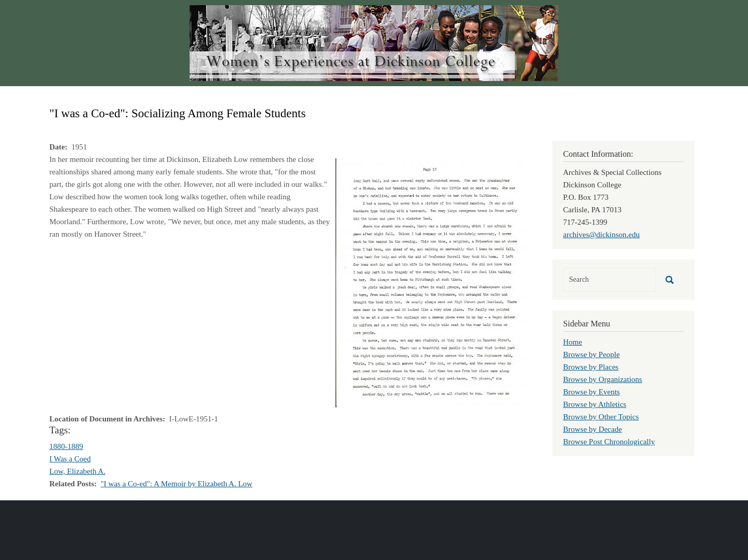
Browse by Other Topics (601, 417)
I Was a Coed (70, 459)
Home (573, 342)
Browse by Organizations (603, 379)
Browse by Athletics (595, 404)
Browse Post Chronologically (609, 442)
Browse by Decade (592, 429)
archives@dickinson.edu (602, 235)
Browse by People (591, 354)
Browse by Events (591, 392)
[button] (431, 282)
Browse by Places (591, 367)
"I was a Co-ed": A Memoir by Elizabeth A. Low (177, 484)
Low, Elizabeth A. (77, 471)
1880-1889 (66, 446)
